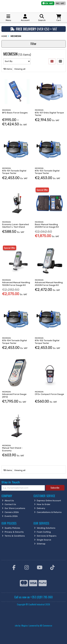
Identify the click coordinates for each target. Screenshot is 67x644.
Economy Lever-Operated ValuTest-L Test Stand (15, 226)
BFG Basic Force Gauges (15, 113)
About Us (8, 501)
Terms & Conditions (13, 536)
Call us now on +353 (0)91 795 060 (33, 597)
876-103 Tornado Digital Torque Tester (47, 172)
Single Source (43, 540)
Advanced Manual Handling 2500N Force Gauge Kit (49, 284)
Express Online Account (48, 501)
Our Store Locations (14, 508)
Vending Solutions (45, 528)
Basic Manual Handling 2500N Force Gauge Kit (47, 226)
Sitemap (40, 544)
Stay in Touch (11, 482)
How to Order (42, 504)
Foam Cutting (42, 532)
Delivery (40, 508)
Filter (33, 44)
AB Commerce (46, 625)
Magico (25, 625)
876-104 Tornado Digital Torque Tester (14, 342)
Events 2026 (10, 516)
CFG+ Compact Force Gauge (49, 394)
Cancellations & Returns (48, 512)
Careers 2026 (10, 512)
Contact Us (9, 504)
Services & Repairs (45, 536)
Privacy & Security (13, 532)
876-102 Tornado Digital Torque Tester (47, 342)
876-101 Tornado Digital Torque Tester (14, 172)
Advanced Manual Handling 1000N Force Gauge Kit (16, 284)
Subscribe (55, 488)
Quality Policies (11, 528)
